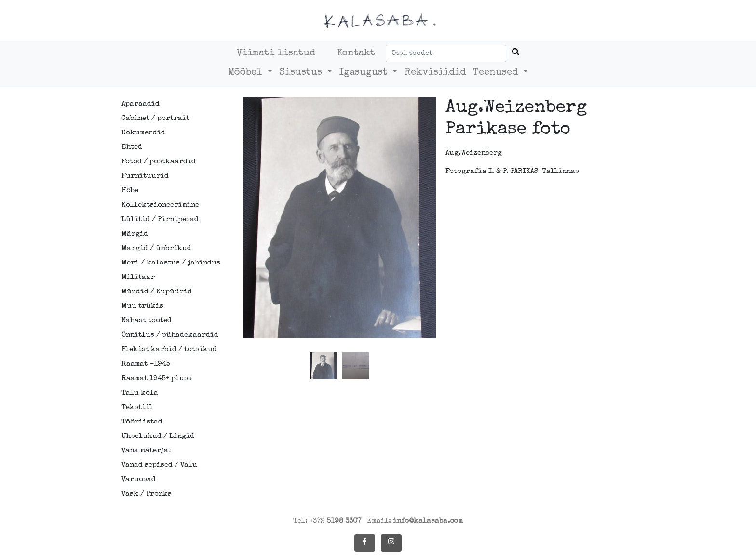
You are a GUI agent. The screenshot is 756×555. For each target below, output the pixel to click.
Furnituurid (145, 176)
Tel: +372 (327, 521)
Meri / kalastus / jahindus (164, 263)
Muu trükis (142, 306)
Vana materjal (147, 451)
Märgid (135, 234)
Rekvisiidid (435, 73)
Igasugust (365, 73)
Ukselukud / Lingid (158, 436)
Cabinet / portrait (155, 118)
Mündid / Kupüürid (157, 292)
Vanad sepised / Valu (159, 465)
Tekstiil (137, 407)
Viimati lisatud (276, 53)
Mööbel (247, 73)
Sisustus (302, 73)
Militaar (138, 277)
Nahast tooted (147, 321)
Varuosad (139, 480)
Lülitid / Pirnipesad (160, 219)
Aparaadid (141, 104)
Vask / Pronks (147, 494)
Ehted (132, 147)
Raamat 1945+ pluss (157, 378)
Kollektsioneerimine (160, 205)
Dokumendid (143, 133)
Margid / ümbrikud (156, 248)
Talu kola (140, 393)
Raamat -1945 (146, 364)
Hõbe (130, 191)
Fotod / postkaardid (159, 162)
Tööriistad (142, 422)
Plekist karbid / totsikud (164, 350)
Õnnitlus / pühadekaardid (164, 335)
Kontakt (356, 53)
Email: (415, 521)
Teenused (497, 73)
